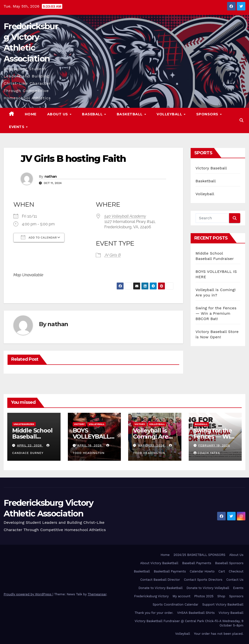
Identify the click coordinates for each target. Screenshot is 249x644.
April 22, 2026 (30, 445)
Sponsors (208, 114)
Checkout (236, 571)
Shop (221, 596)
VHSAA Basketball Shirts (196, 613)
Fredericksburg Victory (151, 596)
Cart (222, 571)
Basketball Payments (170, 571)
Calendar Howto (202, 571)
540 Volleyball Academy (125, 216)
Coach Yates (207, 453)
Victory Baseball (211, 168)
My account (182, 596)
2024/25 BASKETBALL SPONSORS (200, 555)
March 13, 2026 (152, 445)
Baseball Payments (197, 563)
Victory (80, 424)
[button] (241, 120)
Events (17, 127)
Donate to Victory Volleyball (208, 588)
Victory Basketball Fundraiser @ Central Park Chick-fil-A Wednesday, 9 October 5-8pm (189, 623)
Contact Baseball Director (160, 580)
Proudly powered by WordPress (28, 594)
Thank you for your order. (154, 613)
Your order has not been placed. (219, 634)
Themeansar (97, 594)
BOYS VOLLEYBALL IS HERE (91, 437)
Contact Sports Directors (203, 580)
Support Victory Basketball (223, 604)
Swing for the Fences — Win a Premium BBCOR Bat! (216, 313)
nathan (51, 176)
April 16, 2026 (90, 445)
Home (31, 114)
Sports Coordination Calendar (176, 604)
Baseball (93, 114)
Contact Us (235, 580)
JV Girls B (112, 255)
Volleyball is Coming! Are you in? (151, 437)
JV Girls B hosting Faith (73, 159)
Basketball (130, 114)
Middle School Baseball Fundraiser (32, 437)
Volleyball (170, 114)
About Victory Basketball (159, 563)
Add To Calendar (39, 237)
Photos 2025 (204, 596)
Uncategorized (24, 424)
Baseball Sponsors (229, 563)
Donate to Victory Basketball (161, 588)
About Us (58, 114)
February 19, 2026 (214, 445)
